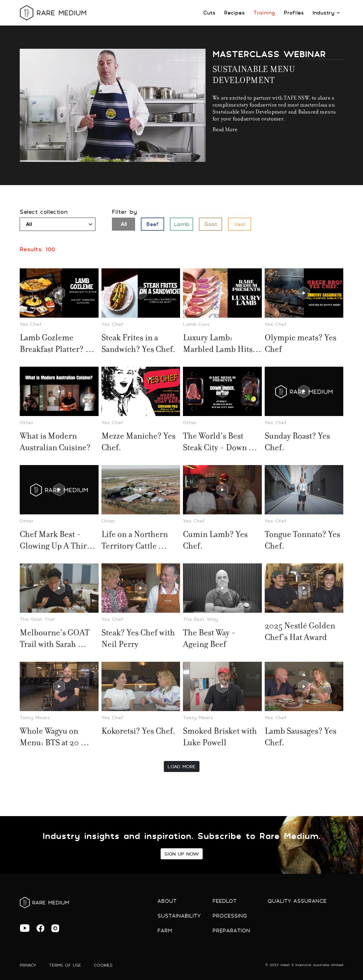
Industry (326, 13)
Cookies (103, 965)
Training (264, 13)
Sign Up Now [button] (182, 854)
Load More (182, 766)
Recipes (234, 13)
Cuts (209, 13)
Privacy (28, 965)
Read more (225, 129)
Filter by (125, 212)
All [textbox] (29, 224)
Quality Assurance (297, 901)
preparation (231, 931)
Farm (165, 931)
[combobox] (58, 224)
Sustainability (179, 916)
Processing (230, 916)
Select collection (44, 212)
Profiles (294, 13)
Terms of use (65, 965)
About (167, 901)
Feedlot (225, 901)
